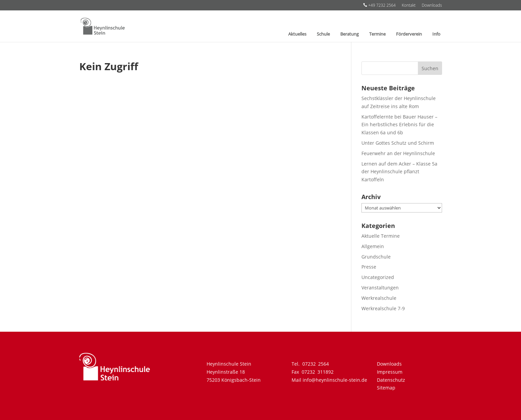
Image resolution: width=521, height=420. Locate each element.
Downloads (432, 6)
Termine (377, 34)
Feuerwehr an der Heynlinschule (398, 153)
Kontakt (409, 6)
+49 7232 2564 (379, 6)
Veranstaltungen (380, 288)
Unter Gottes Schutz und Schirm (398, 143)
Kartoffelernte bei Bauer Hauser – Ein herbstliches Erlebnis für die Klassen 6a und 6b (399, 125)
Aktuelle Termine (381, 236)
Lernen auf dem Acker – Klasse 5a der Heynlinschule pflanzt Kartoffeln (399, 172)
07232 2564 (316, 364)
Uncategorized (378, 277)
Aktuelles (297, 34)
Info (436, 34)
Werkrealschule (379, 298)
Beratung (350, 34)
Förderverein (409, 34)
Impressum (390, 372)
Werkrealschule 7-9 (383, 308)
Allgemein (373, 246)
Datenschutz (391, 380)
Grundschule (376, 257)
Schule (323, 34)
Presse (369, 267)
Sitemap (386, 388)
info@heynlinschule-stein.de (335, 380)
